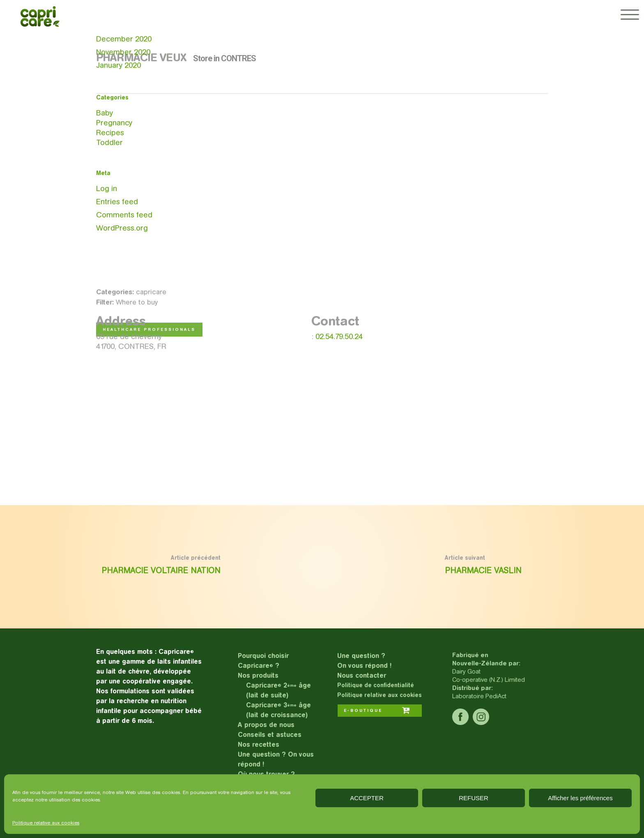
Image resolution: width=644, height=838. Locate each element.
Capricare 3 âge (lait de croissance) (278, 710)
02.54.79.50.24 (339, 336)
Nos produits (258, 675)
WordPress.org (122, 228)
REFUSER (474, 798)
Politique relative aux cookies (46, 823)
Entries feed (117, 202)
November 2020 (123, 52)
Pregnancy (114, 123)
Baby (105, 113)
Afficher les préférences (580, 798)
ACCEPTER (367, 798)
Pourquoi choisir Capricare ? (263, 661)
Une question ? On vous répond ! (276, 759)
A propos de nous (266, 725)
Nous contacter (362, 675)
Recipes (110, 133)
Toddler (109, 142)
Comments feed (124, 215)
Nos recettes (259, 745)
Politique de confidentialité (376, 685)
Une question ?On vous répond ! (364, 661)
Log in (107, 188)
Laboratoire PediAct (479, 696)
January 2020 (118, 65)
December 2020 (124, 39)
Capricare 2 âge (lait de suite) (278, 690)
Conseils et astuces (270, 735)
